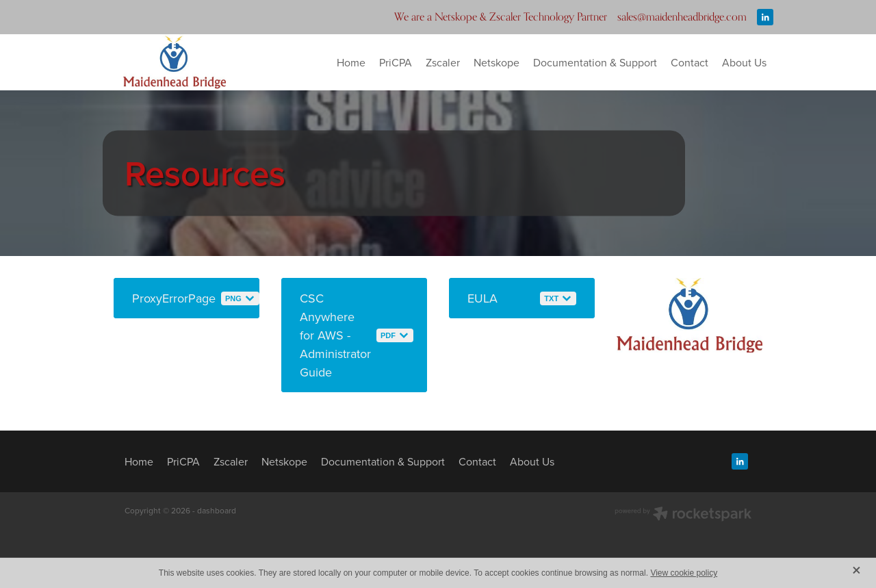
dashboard (217, 510)
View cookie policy (684, 573)
